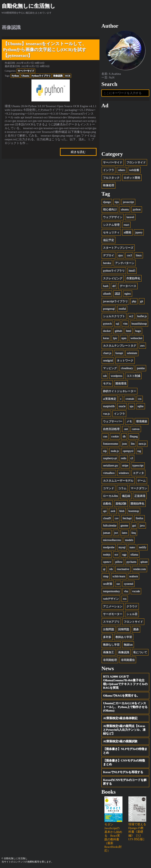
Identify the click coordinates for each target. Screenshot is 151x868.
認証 (118, 294)
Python (15, 76)
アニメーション (113, 606)
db (124, 436)
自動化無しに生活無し (28, 6)
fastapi (119, 353)
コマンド (109, 488)
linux (139, 255)
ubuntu (125, 209)
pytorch (107, 324)
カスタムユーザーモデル (118, 480)
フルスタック (111, 178)
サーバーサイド (26, 71)
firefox (139, 518)
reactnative (123, 569)
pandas (141, 368)
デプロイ (109, 255)
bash (106, 286)
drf (114, 286)
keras (106, 338)
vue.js (106, 414)
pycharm (131, 562)
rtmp (106, 576)
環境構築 (142, 421)
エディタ (138, 473)
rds (111, 569)
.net (126, 429)
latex (125, 533)
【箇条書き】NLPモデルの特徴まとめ (125, 751)
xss (125, 599)
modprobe (109, 547)
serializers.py (110, 465)
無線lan (128, 645)
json (124, 444)
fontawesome (110, 444)
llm (133, 444)
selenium (132, 353)
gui (134, 525)
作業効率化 (133, 278)
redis (124, 458)
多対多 (107, 637)
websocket (136, 338)
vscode (136, 591)
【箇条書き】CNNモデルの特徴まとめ (124, 762)
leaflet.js (142, 316)
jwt (116, 533)
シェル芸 (132, 614)
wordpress (116, 376)
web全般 (134, 170)
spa (131, 406)
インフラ (109, 170)
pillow (119, 562)
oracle (122, 406)
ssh (105, 376)
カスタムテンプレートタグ (120, 346)
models (129, 540)
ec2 (131, 316)
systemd (128, 584)
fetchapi (127, 518)
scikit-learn (119, 576)
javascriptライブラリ (115, 301)
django (107, 202)
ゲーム (142, 480)
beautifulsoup (139, 324)
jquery (139, 232)
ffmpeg (134, 436)
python (137, 209)
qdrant (144, 562)
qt (104, 569)
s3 (132, 458)
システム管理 (111, 225)
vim (125, 324)
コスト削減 (133, 376)
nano (132, 547)
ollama (134, 554)
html (129, 331)
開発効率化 (137, 503)
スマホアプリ (111, 622)
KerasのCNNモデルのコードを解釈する (125, 782)
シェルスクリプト (114, 316)
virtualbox (109, 473)
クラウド (132, 606)
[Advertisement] (125, 130)
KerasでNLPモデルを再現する (123, 772)
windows (124, 473)
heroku (107, 263)
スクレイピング (113, 278)
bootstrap (134, 511)
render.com (140, 569)
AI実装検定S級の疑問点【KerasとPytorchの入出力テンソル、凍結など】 (124, 730)
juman (107, 533)
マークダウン (139, 488)
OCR (68, 76)
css (140, 399)
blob (122, 511)
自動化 (107, 503)
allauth (107, 294)
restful (122, 309)
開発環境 (121, 383)
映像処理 (109, 185)
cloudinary (127, 368)
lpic (115, 338)
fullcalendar (110, 525)
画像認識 (58, 76)
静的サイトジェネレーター (120, 391)
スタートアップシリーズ (118, 248)
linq (134, 533)
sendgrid (108, 360)
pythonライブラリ (114, 271)
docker (107, 331)
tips (117, 202)
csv (117, 518)
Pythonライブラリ (41, 76)
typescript (138, 465)
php (134, 301)
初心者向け (110, 209)
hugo (138, 331)
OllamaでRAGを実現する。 (121, 696)
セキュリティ (111, 232)
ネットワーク (125, 360)
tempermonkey (111, 591)
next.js (142, 444)
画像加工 (109, 652)
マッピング (110, 368)
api (105, 511)
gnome (124, 525)
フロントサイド (136, 162)
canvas (136, 429)
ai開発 (127, 232)
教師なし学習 (111, 645)
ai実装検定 (110, 399)
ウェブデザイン (113, 217)
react (126, 225)
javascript (128, 202)
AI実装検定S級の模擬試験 (120, 741)
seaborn (134, 576)
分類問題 (109, 629)
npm (124, 338)
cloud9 (107, 518)
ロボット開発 (132, 178)
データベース (128, 286)
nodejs (107, 554)
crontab (130, 399)
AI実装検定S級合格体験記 (120, 718)
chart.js (107, 353)
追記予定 (109, 240)
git (142, 301)
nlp (105, 451)
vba (126, 591)
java (142, 525)
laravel (130, 217)
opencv (107, 562)
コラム (122, 488)
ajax (121, 255)
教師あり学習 (124, 637)
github (118, 331)
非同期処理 (110, 660)
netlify (143, 547)
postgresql (109, 309)
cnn (105, 436)
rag (139, 451)
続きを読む (78, 152)
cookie (115, 436)
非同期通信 (128, 660)
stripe (125, 465)
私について (140, 652)
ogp (124, 554)
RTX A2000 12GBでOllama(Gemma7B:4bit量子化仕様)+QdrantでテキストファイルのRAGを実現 (125, 682)
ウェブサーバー (113, 421)
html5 (132, 271)
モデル (107, 383)
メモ (129, 421)
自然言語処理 (111, 429)
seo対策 (108, 584)
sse (118, 584)
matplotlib (109, 406)
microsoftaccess (112, 540)
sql (117, 324)
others (122, 170)
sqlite (140, 406)
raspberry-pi (110, 458)
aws (142, 346)
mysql (122, 547)
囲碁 (136, 629)
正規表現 (140, 496)
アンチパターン (125, 263)
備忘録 (126, 496)
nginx (128, 294)
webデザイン (111, 599)
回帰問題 (124, 629)
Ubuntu (25, 76)
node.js (115, 451)
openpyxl (128, 451)
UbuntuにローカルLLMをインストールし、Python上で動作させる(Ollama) (125, 707)
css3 (129, 255)
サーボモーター (113, 614)
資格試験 (121, 503)
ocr (116, 554)
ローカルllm (110, 496)
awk (113, 511)
